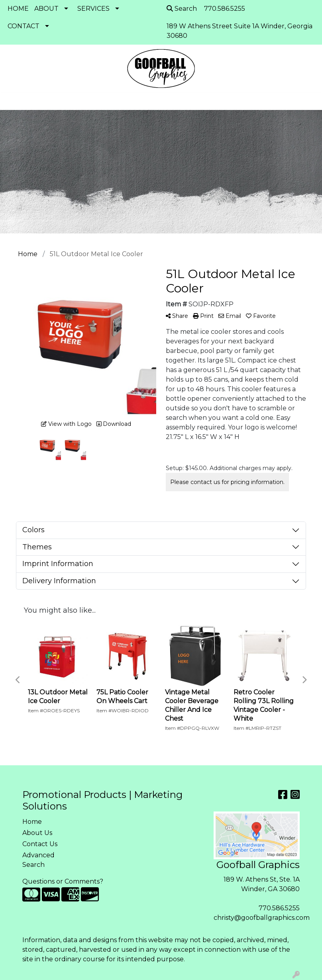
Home (32, 822)
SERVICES (93, 9)
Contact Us (40, 844)
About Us (37, 833)
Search (182, 9)
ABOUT (46, 9)
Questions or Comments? (63, 881)
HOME (18, 9)
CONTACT (24, 26)
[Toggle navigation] (12, 101)
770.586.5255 (279, 908)
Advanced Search (38, 860)
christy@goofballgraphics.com (262, 918)
